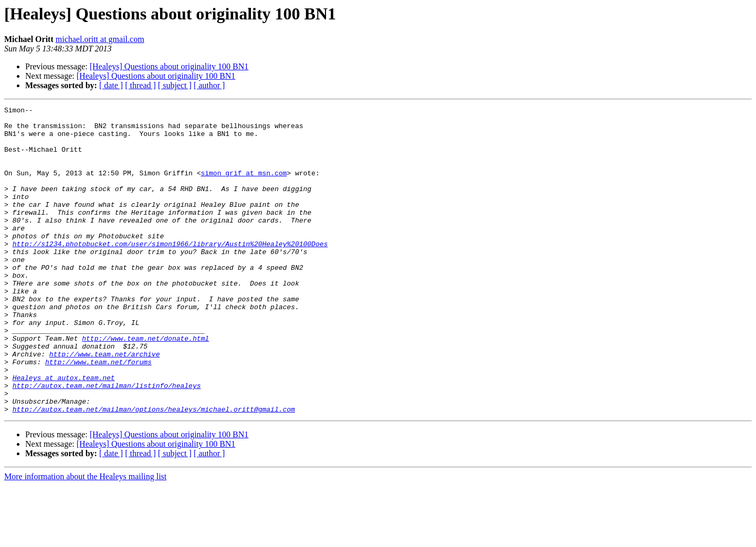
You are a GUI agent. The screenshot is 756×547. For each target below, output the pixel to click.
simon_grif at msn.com (244, 187)
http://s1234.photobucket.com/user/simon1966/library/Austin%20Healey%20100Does (170, 272)
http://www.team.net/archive (105, 404)
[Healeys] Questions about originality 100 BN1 (169, 66)
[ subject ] (175, 85)
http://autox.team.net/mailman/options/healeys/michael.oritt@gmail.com (154, 470)
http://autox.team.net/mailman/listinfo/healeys (107, 442)
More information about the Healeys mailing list (85, 538)
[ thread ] (140, 85)
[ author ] (209, 85)
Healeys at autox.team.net (64, 433)
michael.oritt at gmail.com (100, 39)
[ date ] (111, 85)
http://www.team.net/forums (98, 414)
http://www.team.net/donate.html (145, 385)
